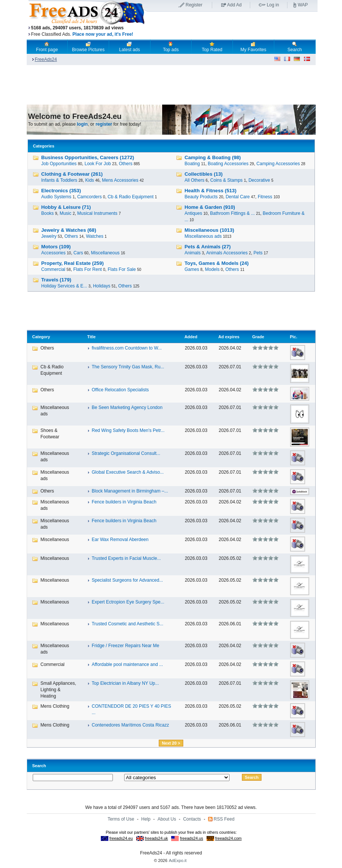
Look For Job (98, 164)
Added (191, 337)
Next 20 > (171, 743)
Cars (78, 253)
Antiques (194, 213)
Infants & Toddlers (59, 180)
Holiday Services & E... (64, 286)
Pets (258, 253)
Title (91, 337)
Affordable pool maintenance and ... (127, 664)
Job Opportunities (59, 164)
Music (65, 213)
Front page (47, 47)
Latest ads (130, 47)
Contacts (192, 819)
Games (192, 269)
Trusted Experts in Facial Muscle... (126, 558)
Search (295, 47)
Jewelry (49, 236)
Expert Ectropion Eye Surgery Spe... (128, 602)
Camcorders (89, 197)
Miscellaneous (105, 253)
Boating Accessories (228, 164)
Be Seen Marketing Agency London (127, 407)
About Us (167, 819)
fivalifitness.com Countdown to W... (127, 348)
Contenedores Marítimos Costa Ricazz (130, 725)
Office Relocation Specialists (120, 390)
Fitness (265, 197)
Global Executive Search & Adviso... (128, 472)
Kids (89, 180)
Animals (193, 253)
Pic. (293, 337)
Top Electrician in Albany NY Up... (125, 683)
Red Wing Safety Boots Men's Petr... (128, 430)
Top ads (171, 47)
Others (126, 164)
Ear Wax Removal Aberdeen (120, 540)
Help (146, 819)
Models (212, 269)
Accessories (54, 253)
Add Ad (235, 5)
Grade (258, 337)
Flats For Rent (88, 269)
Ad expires (229, 337)
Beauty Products (201, 197)
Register (194, 5)
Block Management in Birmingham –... (130, 491)
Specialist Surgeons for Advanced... (127, 580)
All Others (195, 180)
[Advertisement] (233, 26)
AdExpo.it (178, 860)
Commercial (53, 269)
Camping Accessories (278, 164)
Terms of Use (121, 819)
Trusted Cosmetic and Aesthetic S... (128, 624)
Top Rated (212, 47)
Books (48, 213)
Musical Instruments (97, 213)
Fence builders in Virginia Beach (124, 502)
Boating (192, 164)
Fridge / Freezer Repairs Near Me (125, 646)
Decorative (259, 180)
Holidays (102, 286)
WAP (303, 5)
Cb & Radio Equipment (131, 197)
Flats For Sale (122, 269)
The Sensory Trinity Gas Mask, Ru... (128, 367)
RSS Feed (224, 819)
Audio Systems (56, 197)
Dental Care (238, 197)
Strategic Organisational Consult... (126, 453)
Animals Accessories (227, 253)
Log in (273, 5)
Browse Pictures (88, 47)
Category (41, 337)
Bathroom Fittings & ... (232, 213)
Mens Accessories (120, 180)
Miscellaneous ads (203, 236)
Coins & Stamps (226, 180)
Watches (94, 236)
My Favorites (253, 47)
